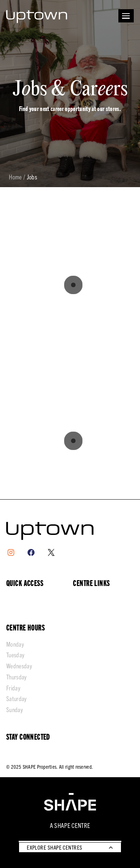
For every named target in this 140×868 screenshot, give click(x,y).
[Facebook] (31, 552)
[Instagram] (11, 552)
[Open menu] (126, 16)
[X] (51, 552)
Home (15, 177)
